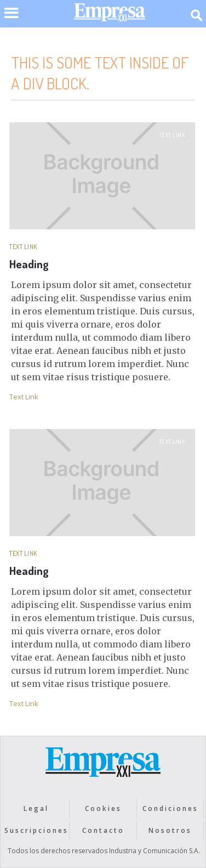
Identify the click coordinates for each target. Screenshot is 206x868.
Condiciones (170, 808)
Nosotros (170, 830)
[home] (107, 15)
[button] (11, 20)
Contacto (103, 830)
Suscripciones (36, 830)
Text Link (172, 135)
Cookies (103, 808)
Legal (36, 808)
